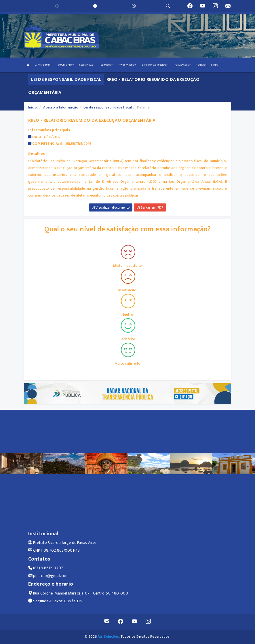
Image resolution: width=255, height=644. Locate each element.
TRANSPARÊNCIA (127, 65)
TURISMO (201, 65)
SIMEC (215, 65)
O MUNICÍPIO (66, 65)
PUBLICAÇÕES (183, 65)
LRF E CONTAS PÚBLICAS (155, 65)
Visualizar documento (111, 207)
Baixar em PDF (150, 207)
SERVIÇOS (107, 65)
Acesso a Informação (61, 107)
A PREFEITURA (44, 65)
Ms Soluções (108, 637)
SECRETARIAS (87, 65)
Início (33, 107)
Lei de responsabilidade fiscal (108, 107)
